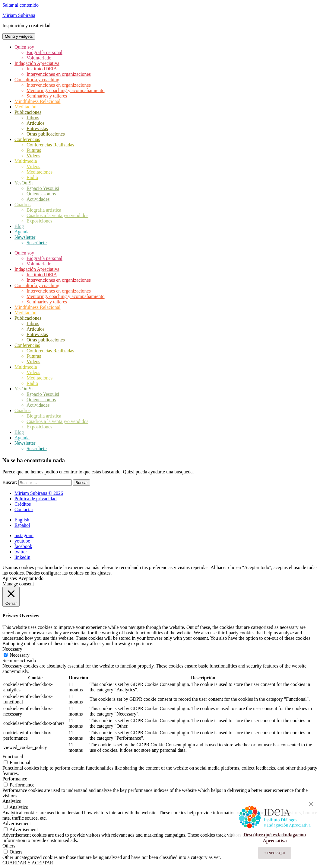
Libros (33, 118)
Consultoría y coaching (37, 80)
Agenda (22, 232)
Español (22, 525)
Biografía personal (44, 52)
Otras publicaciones (46, 134)
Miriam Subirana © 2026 (39, 493)
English (22, 520)
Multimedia (26, 161)
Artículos (36, 123)
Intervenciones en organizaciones (59, 74)
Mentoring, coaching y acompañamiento (66, 90)
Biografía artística (44, 210)
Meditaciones (40, 172)
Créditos (23, 504)
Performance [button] (15, 779)
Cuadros (22, 205)
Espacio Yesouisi (43, 188)
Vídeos (33, 156)
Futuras (34, 150)
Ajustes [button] (10, 578)
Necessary (20, 655)
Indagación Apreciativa (37, 63)
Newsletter (25, 237)
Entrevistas (37, 128)
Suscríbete (37, 243)
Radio (32, 177)
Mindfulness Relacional (37, 101)
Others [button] (9, 846)
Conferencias (27, 139)
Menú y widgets (19, 36)
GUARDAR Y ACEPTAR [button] (28, 863)
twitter (21, 552)
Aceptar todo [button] (31, 578)
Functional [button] (13, 756)
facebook (23, 546)
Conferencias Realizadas (50, 145)
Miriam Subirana (19, 15)
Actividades (38, 199)
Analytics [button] (12, 801)
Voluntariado (39, 58)
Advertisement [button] (17, 823)
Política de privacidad (36, 499)
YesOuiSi (24, 183)
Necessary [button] (12, 649)
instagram (24, 535)
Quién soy (24, 47)
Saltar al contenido (21, 5)
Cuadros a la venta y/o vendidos (57, 215)
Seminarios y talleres (47, 96)
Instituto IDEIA (42, 69)
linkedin (22, 557)
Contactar (24, 509)
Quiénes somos (41, 194)
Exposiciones (39, 221)
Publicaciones (28, 112)
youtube (22, 541)
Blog (19, 226)
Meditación (25, 107)
